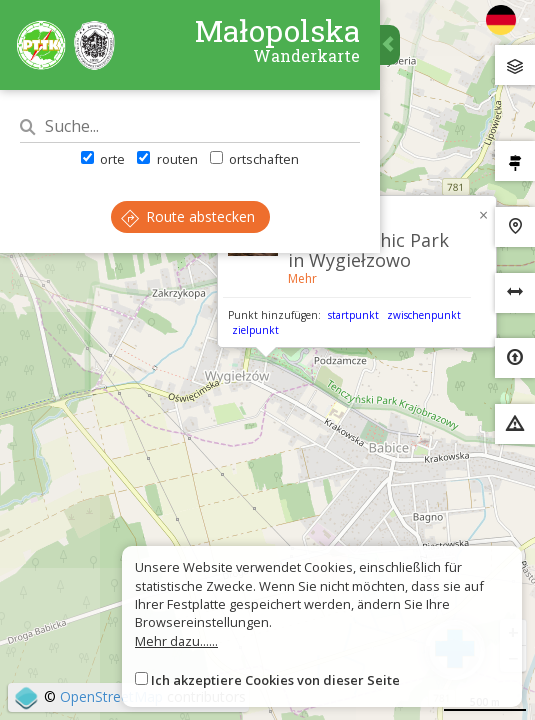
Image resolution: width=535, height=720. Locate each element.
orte (103, 159)
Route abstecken (188, 216)
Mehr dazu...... (176, 641)
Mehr (302, 278)
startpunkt (353, 315)
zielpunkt (255, 330)
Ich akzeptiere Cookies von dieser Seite (275, 680)
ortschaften (254, 159)
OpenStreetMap (111, 696)
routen (167, 159)
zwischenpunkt (424, 315)
